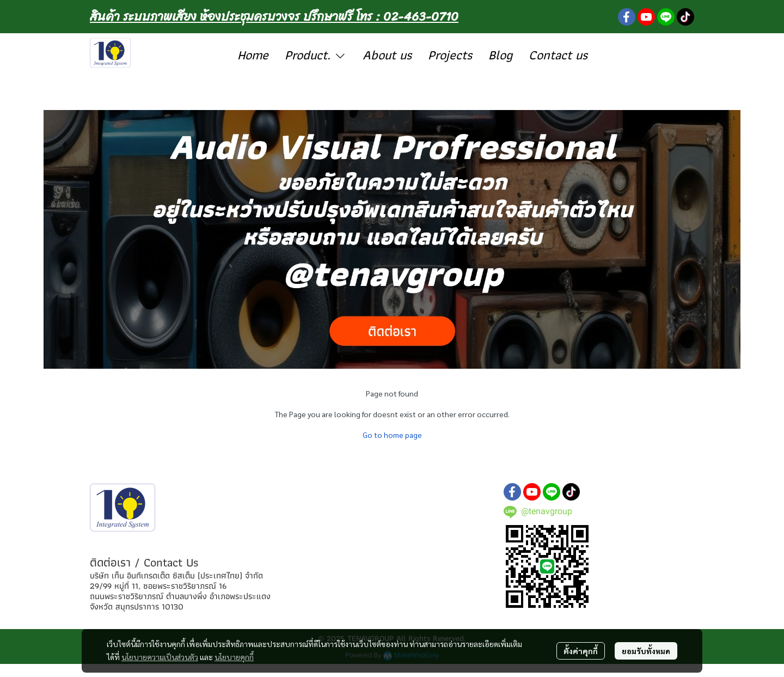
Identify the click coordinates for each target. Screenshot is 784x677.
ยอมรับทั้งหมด (646, 651)
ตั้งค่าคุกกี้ (581, 651)
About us (387, 55)
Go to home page (392, 435)
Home (253, 55)
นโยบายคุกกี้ (234, 657)
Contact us (558, 55)
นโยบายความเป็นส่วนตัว (160, 657)
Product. (316, 55)
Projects (450, 55)
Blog (500, 55)
